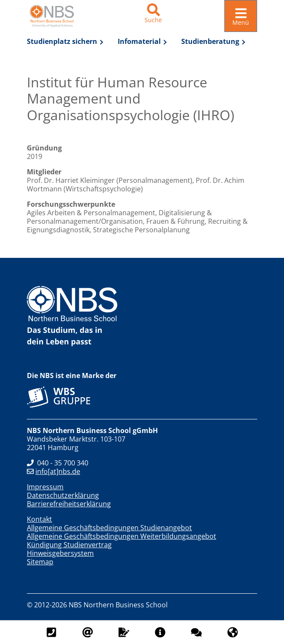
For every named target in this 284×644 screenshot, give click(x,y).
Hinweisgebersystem (60, 553)
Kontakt (39, 519)
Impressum (45, 487)
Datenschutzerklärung (63, 495)
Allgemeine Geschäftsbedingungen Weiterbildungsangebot (122, 536)
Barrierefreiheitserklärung (69, 504)
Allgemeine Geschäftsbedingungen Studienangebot (109, 528)
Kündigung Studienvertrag (69, 545)
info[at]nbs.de (54, 471)
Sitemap (40, 562)
